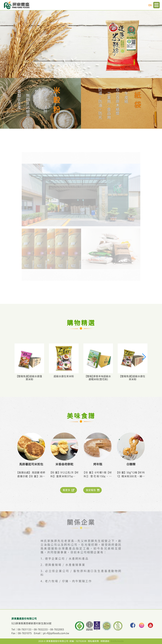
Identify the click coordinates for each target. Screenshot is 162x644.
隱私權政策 (93, 641)
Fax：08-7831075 (22, 633)
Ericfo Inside (117, 641)
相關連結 (105, 641)
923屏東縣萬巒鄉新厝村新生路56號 (31, 623)
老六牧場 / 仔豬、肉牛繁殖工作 (68, 576)
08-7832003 (57, 629)
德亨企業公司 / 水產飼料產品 (67, 554)
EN (150, 5)
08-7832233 (41, 629)
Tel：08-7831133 (21, 629)
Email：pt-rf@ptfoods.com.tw (51, 633)
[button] (144, 357)
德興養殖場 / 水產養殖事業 (65, 560)
